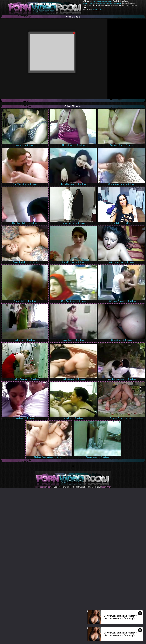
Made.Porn (117, 3)
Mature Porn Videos (105, 3)
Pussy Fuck (97, 9)
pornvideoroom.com (43, 487)
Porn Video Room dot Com (101, 1)
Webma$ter (106, 487)
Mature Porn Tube (90, 3)
